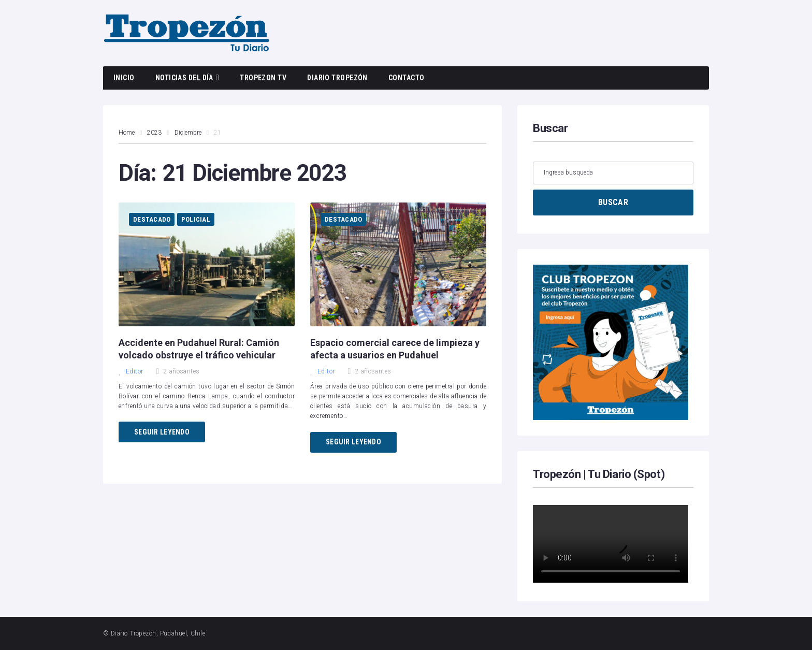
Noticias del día (184, 78)
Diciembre (188, 133)
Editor (131, 371)
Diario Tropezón (337, 78)
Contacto (407, 78)
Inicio (124, 78)
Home (127, 133)
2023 (154, 133)
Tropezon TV (263, 78)
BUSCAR (613, 202)
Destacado (152, 219)
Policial (196, 219)
